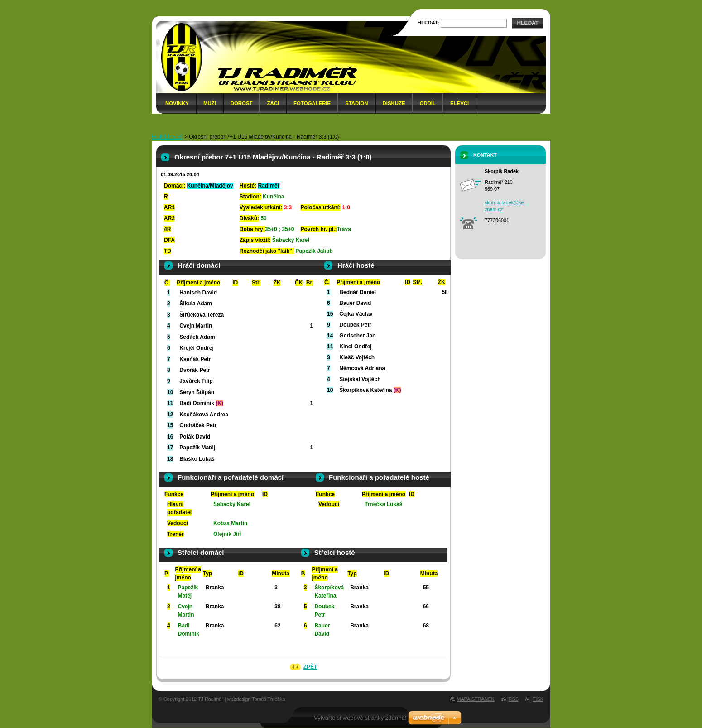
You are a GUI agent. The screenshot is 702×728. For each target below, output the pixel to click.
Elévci (459, 103)
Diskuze (394, 103)
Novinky (177, 103)
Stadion (356, 103)
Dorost (242, 103)
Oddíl (428, 103)
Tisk (538, 699)
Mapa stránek (476, 699)
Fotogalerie (312, 103)
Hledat (528, 23)
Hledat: (428, 23)
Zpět (310, 667)
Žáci (273, 103)
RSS (514, 699)
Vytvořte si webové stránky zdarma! (360, 718)
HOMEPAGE (167, 137)
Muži (210, 103)
